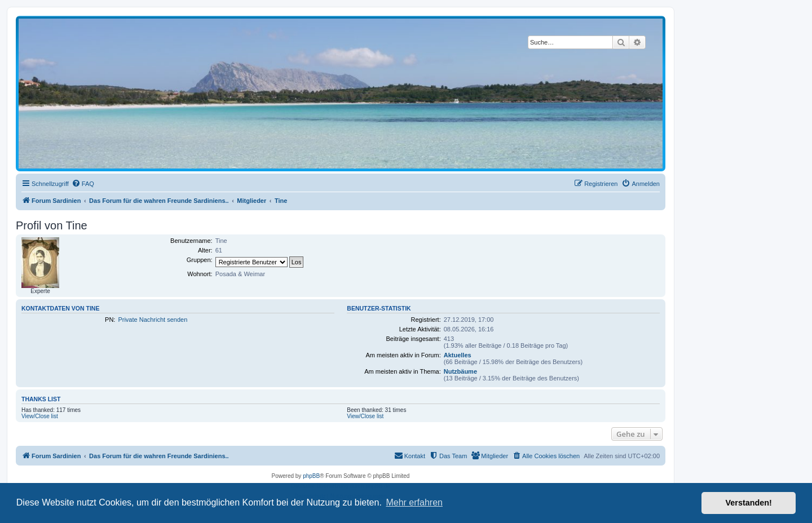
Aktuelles (458, 355)
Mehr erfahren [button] (414, 502)
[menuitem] (83, 184)
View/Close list (40, 416)
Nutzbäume (460, 371)
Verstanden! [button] (749, 503)
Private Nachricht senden (153, 320)
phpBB (311, 476)
